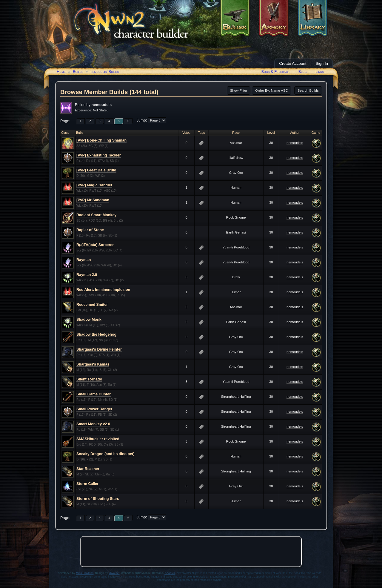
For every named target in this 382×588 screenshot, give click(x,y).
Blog (303, 72)
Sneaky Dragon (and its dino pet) (105, 454)
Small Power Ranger (94, 409)
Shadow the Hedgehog (96, 334)
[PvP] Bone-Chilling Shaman (101, 140)
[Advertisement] (191, 552)
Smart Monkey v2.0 (93, 424)
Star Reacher (88, 469)
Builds (78, 72)
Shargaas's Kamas (93, 364)
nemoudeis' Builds (105, 72)
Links (320, 72)
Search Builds (308, 90)
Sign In (322, 63)
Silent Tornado (89, 379)
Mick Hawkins (85, 573)
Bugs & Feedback (276, 72)
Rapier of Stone (90, 230)
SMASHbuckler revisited (98, 439)
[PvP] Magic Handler (94, 185)
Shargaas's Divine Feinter (99, 349)
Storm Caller (87, 484)
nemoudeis (295, 143)
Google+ (170, 573)
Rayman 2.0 (87, 275)
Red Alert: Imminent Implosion (103, 290)
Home (61, 72)
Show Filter (239, 90)
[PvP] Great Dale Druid (96, 170)
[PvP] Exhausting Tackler (99, 155)
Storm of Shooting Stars (98, 499)
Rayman (84, 260)
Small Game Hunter (94, 394)
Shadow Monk (89, 320)
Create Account (293, 63)
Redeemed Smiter (92, 305)
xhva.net (114, 573)
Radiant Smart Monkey (96, 215)
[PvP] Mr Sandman (93, 200)
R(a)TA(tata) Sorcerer (95, 245)
